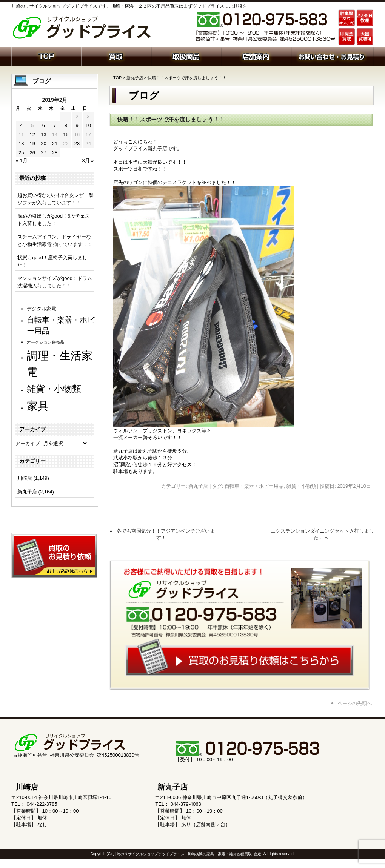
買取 (116, 56)
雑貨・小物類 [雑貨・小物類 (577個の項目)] (54, 389)
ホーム (46, 56)
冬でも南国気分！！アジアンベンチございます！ (166, 534)
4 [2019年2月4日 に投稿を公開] (21, 125)
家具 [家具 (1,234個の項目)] (38, 406)
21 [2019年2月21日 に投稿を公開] (55, 144)
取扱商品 (186, 56)
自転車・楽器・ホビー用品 (254, 486)
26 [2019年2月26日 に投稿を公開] (32, 153)
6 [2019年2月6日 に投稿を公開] (44, 125)
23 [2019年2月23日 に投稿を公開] (77, 144)
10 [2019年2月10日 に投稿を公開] (88, 125)
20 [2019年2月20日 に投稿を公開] (43, 144)
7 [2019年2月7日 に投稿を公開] (55, 125)
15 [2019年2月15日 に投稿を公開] (66, 134)
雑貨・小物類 (301, 486)
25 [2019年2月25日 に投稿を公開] (21, 153)
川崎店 (25, 478)
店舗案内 (256, 56)
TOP (117, 78)
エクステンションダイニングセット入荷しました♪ (322, 534)
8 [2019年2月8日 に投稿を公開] (66, 125)
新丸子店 (135, 78)
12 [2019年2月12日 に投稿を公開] (32, 134)
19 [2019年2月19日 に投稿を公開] (32, 144)
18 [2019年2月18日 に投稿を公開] (21, 144)
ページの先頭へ (355, 703)
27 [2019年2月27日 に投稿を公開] (43, 153)
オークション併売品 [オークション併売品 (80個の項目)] (45, 342)
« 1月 (22, 161)
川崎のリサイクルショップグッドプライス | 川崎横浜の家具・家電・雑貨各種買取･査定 (187, 854)
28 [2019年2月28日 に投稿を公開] (55, 153)
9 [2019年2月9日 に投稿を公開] (77, 125)
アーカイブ (28, 443)
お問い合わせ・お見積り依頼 (332, 56)
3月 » (88, 161)
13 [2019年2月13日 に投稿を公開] (43, 134)
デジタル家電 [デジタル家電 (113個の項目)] (42, 309)
